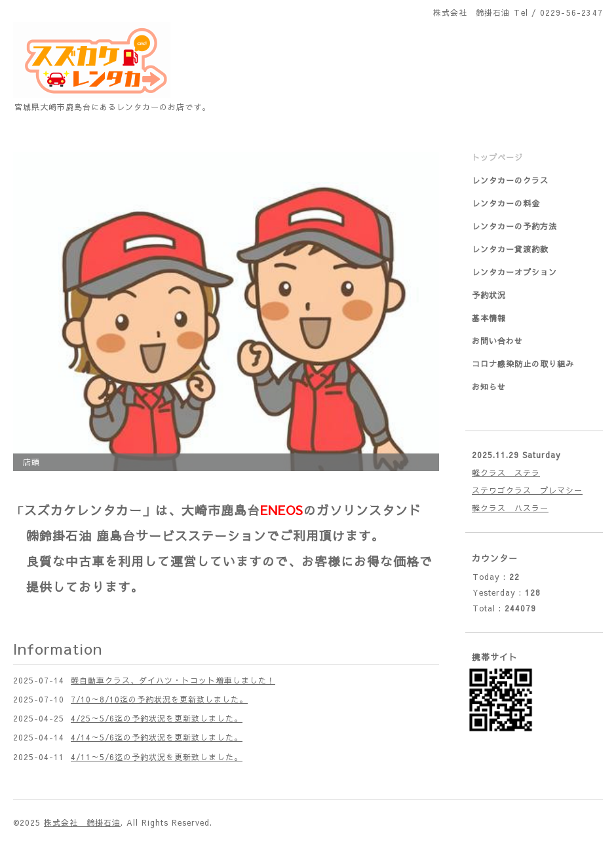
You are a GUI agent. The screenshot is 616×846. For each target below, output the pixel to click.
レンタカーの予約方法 (514, 226)
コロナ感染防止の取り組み (523, 364)
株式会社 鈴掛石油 (82, 822)
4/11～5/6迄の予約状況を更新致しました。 (157, 757)
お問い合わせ (497, 341)
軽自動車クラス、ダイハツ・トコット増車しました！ (173, 680)
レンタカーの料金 (506, 203)
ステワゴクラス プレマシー (527, 490)
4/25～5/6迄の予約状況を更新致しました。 (157, 718)
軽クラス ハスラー (510, 508)
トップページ (497, 157)
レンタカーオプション (514, 272)
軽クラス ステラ (506, 472)
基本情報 (489, 318)
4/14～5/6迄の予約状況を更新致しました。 (157, 737)
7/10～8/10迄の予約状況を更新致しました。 (159, 699)
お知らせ (489, 387)
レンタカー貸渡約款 (510, 249)
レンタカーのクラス (510, 180)
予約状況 (489, 295)
